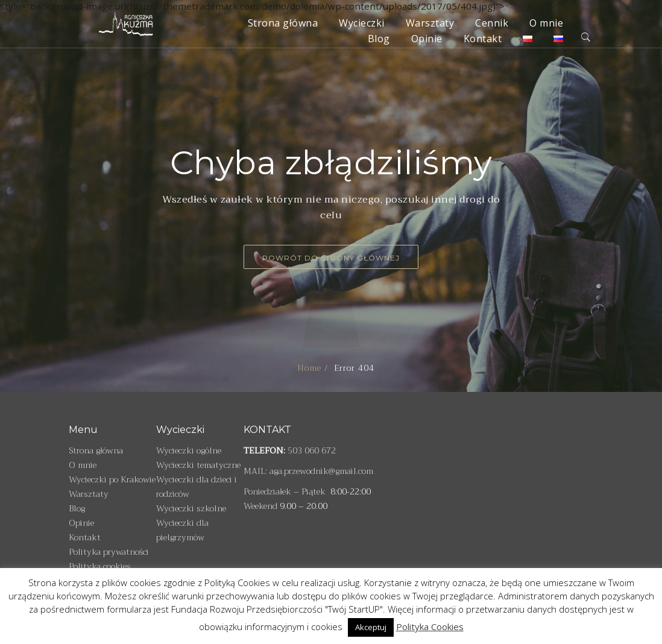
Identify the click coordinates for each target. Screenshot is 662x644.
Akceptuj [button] (371, 627)
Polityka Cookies (430, 627)
